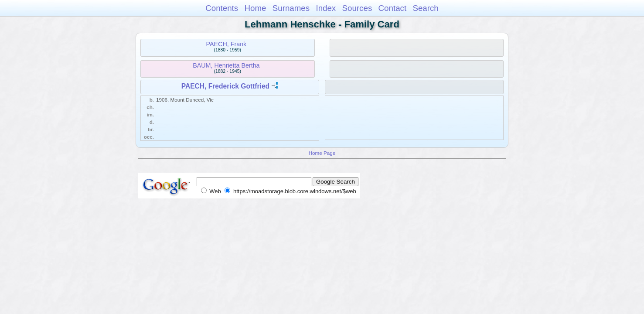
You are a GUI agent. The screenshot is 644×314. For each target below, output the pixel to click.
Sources (357, 8)
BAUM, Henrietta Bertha (226, 65)
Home (255, 8)
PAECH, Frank (227, 44)
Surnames (291, 8)
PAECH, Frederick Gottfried (225, 86)
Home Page (322, 153)
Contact (393, 8)
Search (425, 8)
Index (326, 8)
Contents (222, 8)
